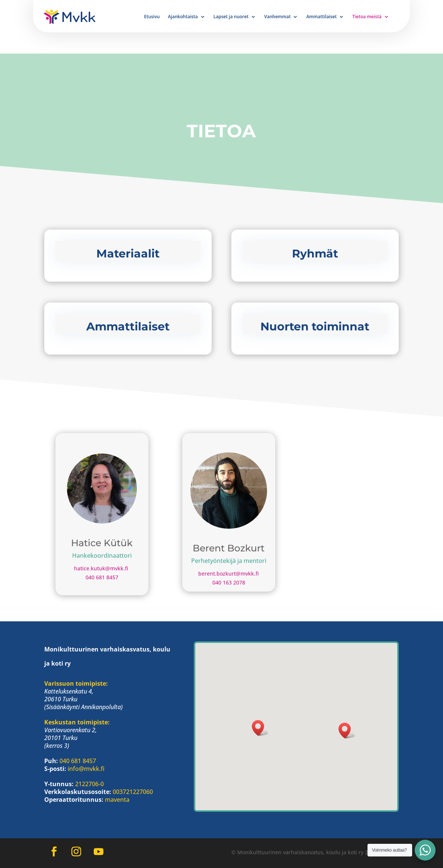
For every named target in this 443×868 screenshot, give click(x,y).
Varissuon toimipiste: (76, 683)
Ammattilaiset (321, 17)
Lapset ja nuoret (231, 17)
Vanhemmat (277, 17)
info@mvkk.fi (86, 769)
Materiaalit (128, 254)
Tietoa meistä (367, 17)
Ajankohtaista (183, 17)
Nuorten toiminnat (315, 326)
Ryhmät (315, 254)
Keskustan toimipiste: (77, 722)
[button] (347, 731)
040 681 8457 (102, 577)
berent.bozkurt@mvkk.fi (229, 574)
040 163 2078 (229, 582)
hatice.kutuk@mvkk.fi (102, 568)
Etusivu (152, 17)
